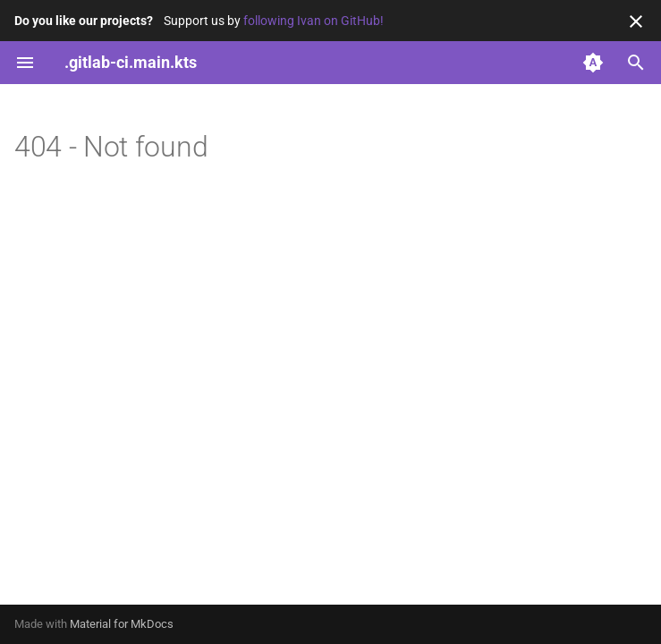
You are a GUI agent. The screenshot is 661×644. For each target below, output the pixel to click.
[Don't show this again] (636, 21)
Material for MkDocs (122, 624)
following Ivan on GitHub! (314, 21)
